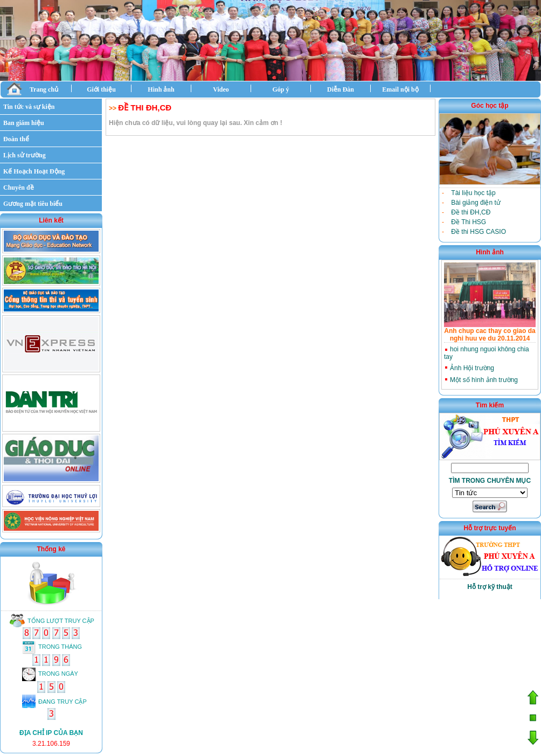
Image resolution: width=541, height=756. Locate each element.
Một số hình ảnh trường (484, 380)
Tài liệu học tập (473, 193)
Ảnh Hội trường (472, 368)
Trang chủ (32, 89)
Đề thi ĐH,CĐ (471, 212)
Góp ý (280, 89)
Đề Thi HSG (469, 222)
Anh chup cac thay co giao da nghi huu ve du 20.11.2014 (490, 335)
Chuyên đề (19, 188)
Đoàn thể (16, 139)
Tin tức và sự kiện (29, 107)
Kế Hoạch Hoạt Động (34, 171)
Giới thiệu (101, 89)
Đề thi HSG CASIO (478, 232)
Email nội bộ (400, 89)
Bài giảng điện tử (476, 203)
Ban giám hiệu (24, 123)
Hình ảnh (161, 89)
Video (221, 89)
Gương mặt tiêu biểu (33, 204)
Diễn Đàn (341, 89)
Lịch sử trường (25, 155)
